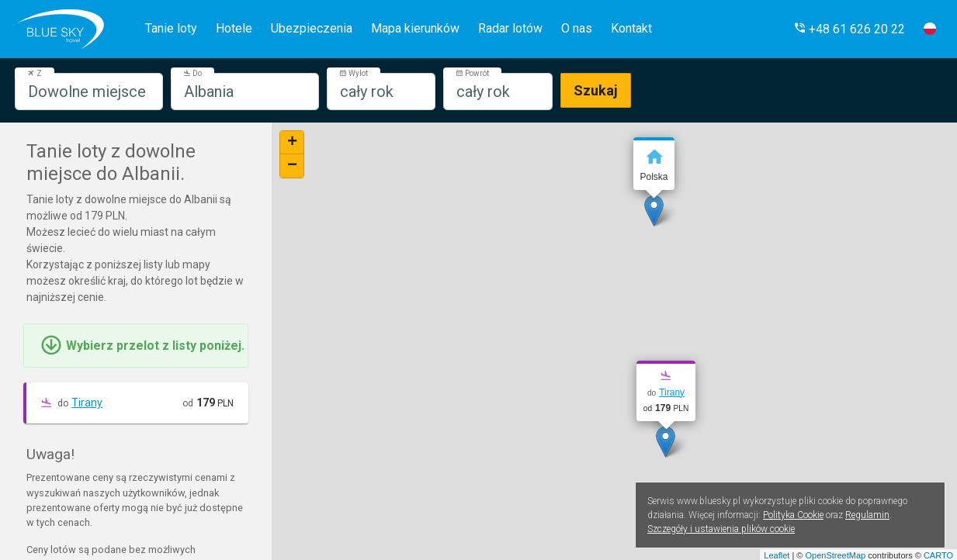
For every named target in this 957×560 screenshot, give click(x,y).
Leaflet (777, 555)
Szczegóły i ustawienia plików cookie (721, 529)
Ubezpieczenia (312, 28)
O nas (577, 28)
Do (192, 73)
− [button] (292, 166)
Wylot (354, 73)
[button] (849, 29)
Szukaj (596, 90)
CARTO (938, 555)
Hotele (234, 28)
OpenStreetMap (835, 555)
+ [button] (292, 143)
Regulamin (867, 515)
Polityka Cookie (793, 515)
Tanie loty (171, 28)
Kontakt (631, 28)
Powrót (472, 73)
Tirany (87, 403)
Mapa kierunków (415, 28)
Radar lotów (510, 28)
